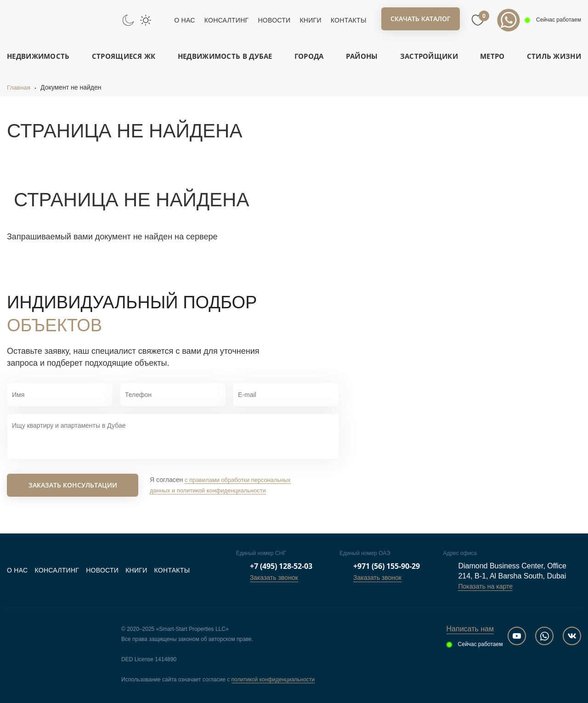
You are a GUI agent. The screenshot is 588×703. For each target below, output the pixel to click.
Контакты (349, 20)
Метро (492, 56)
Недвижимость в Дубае (225, 56)
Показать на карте (485, 586)
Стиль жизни (554, 56)
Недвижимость (38, 56)
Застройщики (429, 56)
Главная (19, 87)
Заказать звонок (274, 578)
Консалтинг (227, 20)
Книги (310, 20)
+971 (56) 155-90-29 (387, 566)
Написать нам (470, 629)
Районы (362, 56)
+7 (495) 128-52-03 (281, 566)
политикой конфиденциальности (273, 680)
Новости (274, 20)
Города (309, 56)
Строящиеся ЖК (124, 56)
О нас (184, 20)
